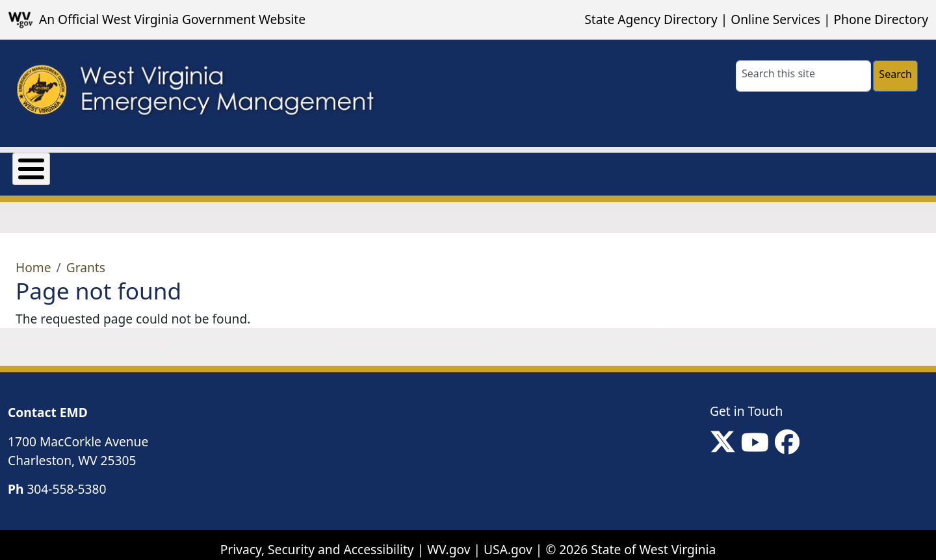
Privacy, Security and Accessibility (317, 540)
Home (33, 258)
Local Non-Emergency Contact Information (586, 166)
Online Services (775, 19)
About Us (40, 166)
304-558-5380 (66, 480)
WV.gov (448, 540)
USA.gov (508, 540)
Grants (113, 166)
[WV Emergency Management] (194, 93)
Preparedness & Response (358, 166)
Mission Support (207, 166)
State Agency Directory (651, 19)
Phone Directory (881, 19)
